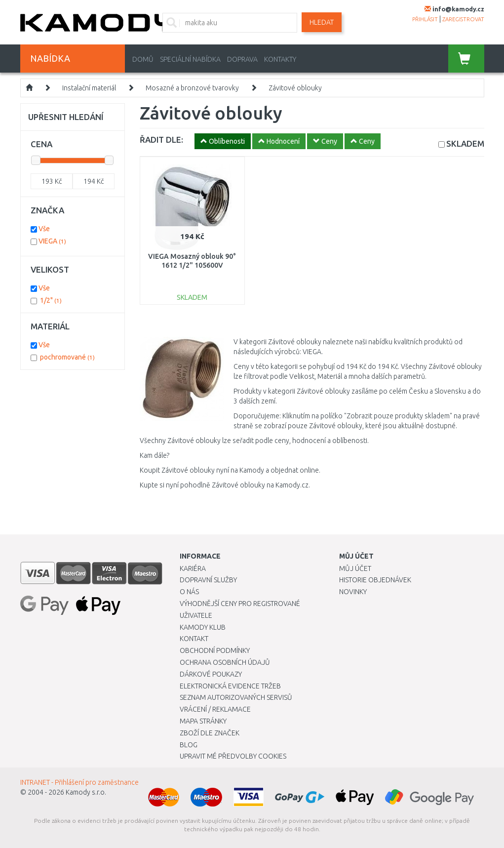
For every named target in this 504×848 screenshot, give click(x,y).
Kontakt (194, 639)
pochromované (67, 357)
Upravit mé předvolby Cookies (233, 756)
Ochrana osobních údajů (225, 662)
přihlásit (425, 19)
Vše (44, 229)
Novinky (353, 592)
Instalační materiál (89, 88)
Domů (143, 59)
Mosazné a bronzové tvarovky (192, 88)
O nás (189, 592)
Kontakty (280, 59)
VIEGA (52, 241)
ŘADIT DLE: (161, 140)
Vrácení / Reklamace (215, 709)
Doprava (242, 59)
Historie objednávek (375, 580)
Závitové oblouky (295, 88)
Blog (189, 745)
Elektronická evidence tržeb (230, 686)
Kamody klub (203, 627)
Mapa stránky (203, 721)
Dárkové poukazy (211, 674)
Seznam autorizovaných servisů (236, 697)
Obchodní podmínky (215, 650)
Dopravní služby (208, 580)
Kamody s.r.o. (86, 792)
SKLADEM (465, 143)
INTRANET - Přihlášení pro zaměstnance (79, 782)
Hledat (322, 22)
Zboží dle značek (210, 733)
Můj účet (355, 568)
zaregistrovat (463, 19)
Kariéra (193, 568)
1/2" (51, 300)
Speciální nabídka (190, 59)
